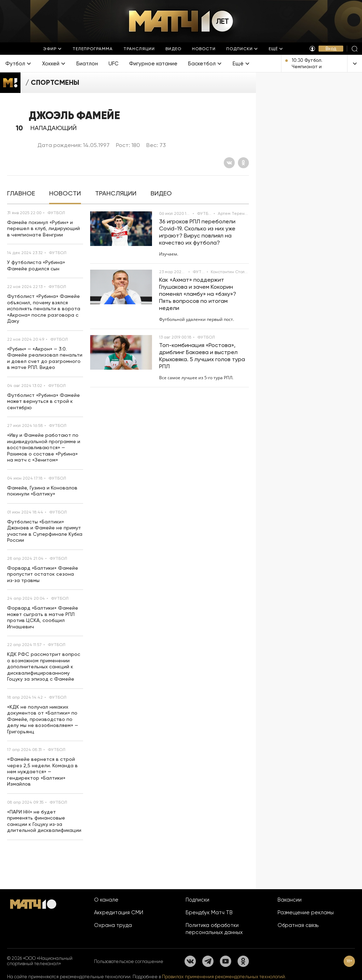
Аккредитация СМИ (119, 912)
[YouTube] (226, 961)
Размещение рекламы (306, 912)
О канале (106, 900)
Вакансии (290, 900)
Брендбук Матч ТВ (209, 912)
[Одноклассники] (243, 163)
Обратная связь (298, 925)
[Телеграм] (208, 961)
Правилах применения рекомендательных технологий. (224, 977)
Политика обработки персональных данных (214, 929)
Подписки (197, 900)
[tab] (21, 193)
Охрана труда (113, 925)
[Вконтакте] (229, 163)
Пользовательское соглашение (129, 961)
